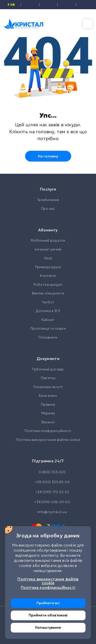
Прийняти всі (48, 603)
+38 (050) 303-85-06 (48, 482)
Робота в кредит (48, 285)
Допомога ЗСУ (48, 311)
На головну (48, 156)
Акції (48, 258)
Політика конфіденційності (48, 431)
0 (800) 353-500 (48, 472)
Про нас (48, 209)
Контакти (48, 276)
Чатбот (48, 302)
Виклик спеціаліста (48, 293)
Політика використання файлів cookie (48, 440)
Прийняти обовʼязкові (48, 615)
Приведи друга (48, 267)
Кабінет (48, 320)
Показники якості (48, 387)
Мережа (48, 413)
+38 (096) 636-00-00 (48, 502)
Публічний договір (48, 369)
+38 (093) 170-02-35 (48, 492)
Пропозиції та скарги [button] (48, 329)
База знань (48, 396)
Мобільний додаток (48, 240)
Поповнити (48, 337)
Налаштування (48, 628)
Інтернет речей (48, 249)
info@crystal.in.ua (48, 512)
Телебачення (48, 200)
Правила (48, 405)
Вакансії (48, 422)
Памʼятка (48, 378)
